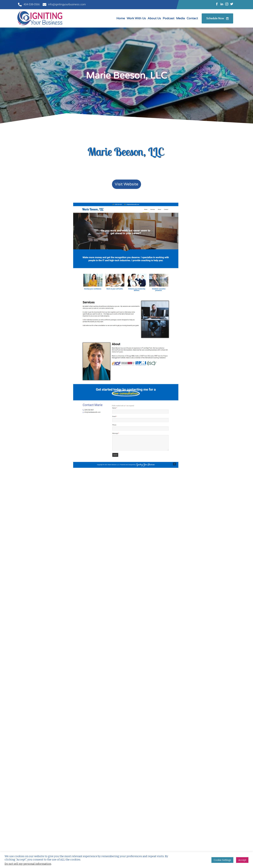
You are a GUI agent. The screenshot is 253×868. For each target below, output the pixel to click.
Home (121, 18)
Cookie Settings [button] (222, 860)
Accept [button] (242, 860)
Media (180, 18)
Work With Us (136, 18)
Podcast (169, 18)
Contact (192, 18)
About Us (154, 18)
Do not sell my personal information (28, 864)
